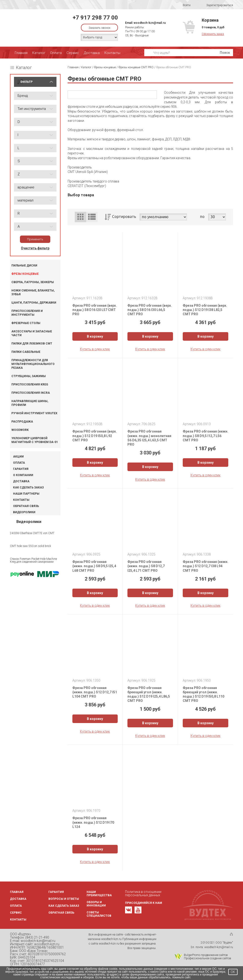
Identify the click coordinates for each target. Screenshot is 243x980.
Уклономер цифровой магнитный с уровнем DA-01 (35, 440)
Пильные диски (24, 266)
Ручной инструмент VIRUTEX (34, 413)
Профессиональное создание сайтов (208, 958)
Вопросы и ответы (64, 899)
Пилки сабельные (26, 352)
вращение (26, 187)
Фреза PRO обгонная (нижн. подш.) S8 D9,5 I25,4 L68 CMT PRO (94, 566)
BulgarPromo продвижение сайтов (206, 955)
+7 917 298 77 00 (95, 18)
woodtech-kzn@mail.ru (150, 23)
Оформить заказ (213, 34)
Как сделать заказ (28, 488)
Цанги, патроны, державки (34, 303)
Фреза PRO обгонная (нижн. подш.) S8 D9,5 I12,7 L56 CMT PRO (206, 436)
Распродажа (22, 422)
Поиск (225, 53)
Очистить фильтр (35, 248)
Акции (18, 457)
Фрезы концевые (25, 274)
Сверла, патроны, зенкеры (33, 282)
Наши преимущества (99, 894)
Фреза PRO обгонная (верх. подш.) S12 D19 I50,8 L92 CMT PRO (95, 436)
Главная (21, 53)
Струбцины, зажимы (29, 376)
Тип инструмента (32, 109)
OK (233, 972)
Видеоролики (24, 512)
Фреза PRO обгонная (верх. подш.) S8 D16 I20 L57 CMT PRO (95, 310)
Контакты (112, 53)
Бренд (23, 96)
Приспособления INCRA (31, 393)
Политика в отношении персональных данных (143, 893)
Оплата (56, 53)
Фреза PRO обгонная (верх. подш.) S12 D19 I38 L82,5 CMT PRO (205, 310)
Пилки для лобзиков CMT (32, 344)
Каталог (39, 53)
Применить (35, 239)
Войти (184, 5)
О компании (23, 475)
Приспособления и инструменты (27, 313)
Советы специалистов (99, 914)
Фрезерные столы (26, 323)
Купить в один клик (95, 349)
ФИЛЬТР (26, 82)
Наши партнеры (26, 494)
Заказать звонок (99, 28)
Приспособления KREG (30, 384)
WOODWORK (20, 430)
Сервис (73, 53)
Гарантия (21, 469)
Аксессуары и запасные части (32, 333)
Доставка (92, 53)
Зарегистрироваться (217, 5)
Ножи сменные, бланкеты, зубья (33, 292)
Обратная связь (26, 506)
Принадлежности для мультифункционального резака (33, 364)
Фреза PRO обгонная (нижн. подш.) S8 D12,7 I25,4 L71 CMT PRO (146, 566)
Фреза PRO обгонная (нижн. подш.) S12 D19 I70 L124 (93, 822)
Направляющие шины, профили (30, 403)
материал (26, 200)
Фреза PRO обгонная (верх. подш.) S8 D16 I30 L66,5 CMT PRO (150, 310)
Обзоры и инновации (96, 904)
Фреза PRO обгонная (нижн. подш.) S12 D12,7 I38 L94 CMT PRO (206, 566)
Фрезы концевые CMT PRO (136, 67)
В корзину (95, 336)
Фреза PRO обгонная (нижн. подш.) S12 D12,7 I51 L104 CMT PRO (95, 692)
